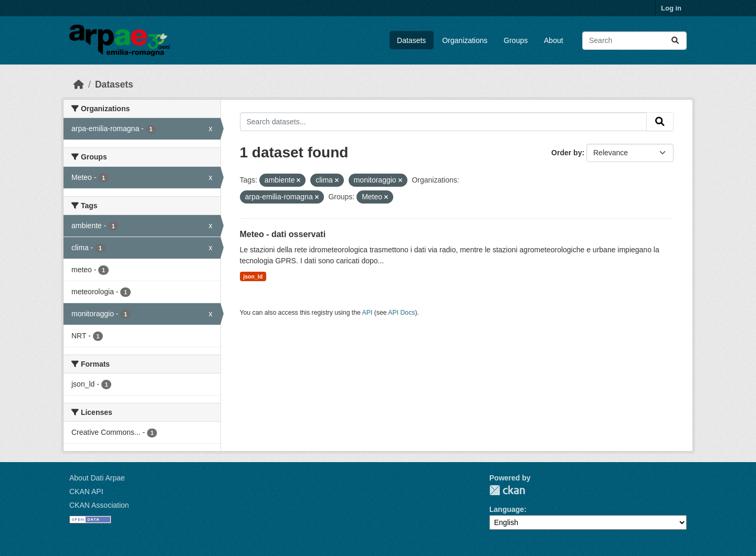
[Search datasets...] (634, 41)
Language (507, 509)
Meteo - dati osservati (283, 234)
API (367, 313)
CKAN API (86, 491)
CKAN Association (99, 505)
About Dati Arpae (97, 478)
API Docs (401, 313)
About (554, 40)
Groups (516, 40)
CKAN (507, 490)
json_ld (253, 276)
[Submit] (675, 41)
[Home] (79, 84)
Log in (671, 8)
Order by (566, 153)
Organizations (465, 40)
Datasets (411, 40)
